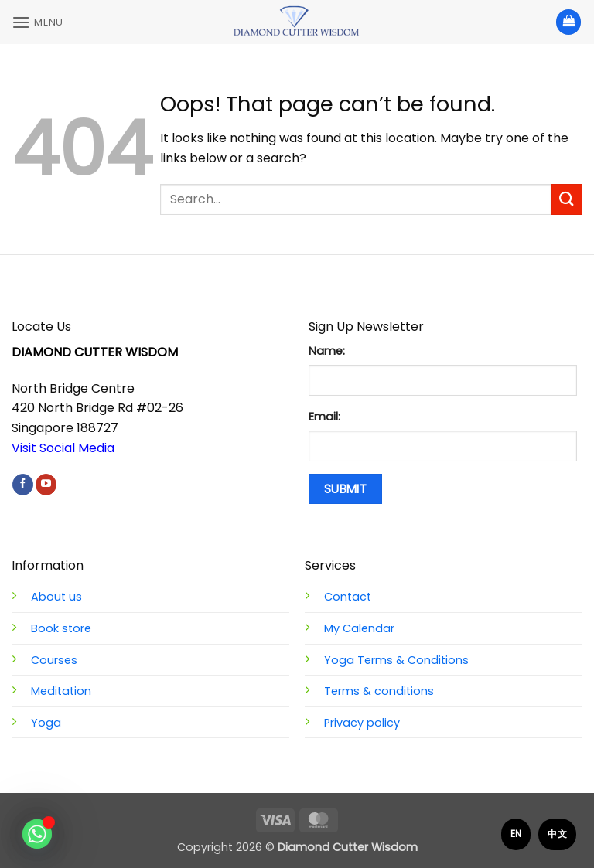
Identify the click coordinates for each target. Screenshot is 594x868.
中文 (557, 834)
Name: (327, 351)
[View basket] (568, 22)
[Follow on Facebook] (23, 485)
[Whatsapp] (37, 834)
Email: (324, 417)
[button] (38, 22)
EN (516, 834)
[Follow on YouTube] (46, 485)
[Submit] (567, 199)
